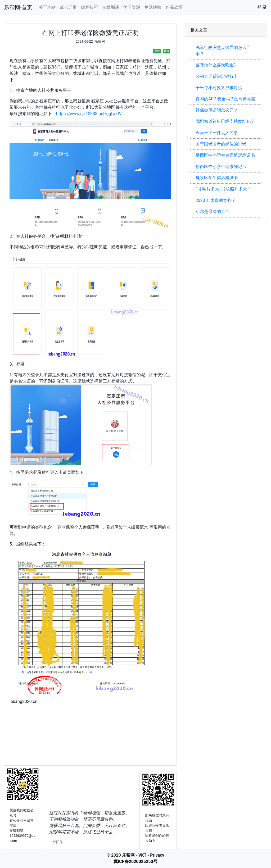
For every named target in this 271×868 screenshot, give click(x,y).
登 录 (262, 7)
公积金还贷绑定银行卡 (217, 76)
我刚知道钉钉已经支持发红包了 (225, 121)
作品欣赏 (174, 7)
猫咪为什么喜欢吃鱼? (216, 65)
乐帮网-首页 (18, 7)
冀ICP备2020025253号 (135, 862)
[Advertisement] (90, 738)
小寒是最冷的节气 (213, 212)
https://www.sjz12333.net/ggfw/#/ (89, 114)
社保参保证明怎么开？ (217, 110)
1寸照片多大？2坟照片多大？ (223, 189)
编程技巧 (89, 7)
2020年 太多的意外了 (216, 200)
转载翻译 (111, 7)
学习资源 (132, 7)
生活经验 (153, 7)
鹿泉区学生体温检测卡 (217, 178)
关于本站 (47, 7)
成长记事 (68, 7)
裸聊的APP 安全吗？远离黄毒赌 (226, 99)
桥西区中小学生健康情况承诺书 (225, 155)
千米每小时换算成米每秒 (219, 88)
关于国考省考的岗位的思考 (221, 144)
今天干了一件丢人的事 (217, 133)
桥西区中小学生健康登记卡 (221, 167)
